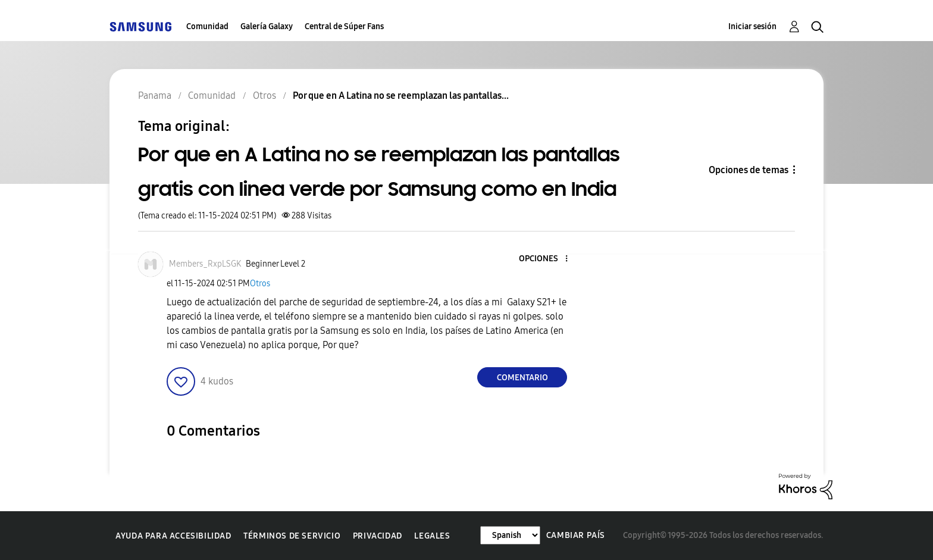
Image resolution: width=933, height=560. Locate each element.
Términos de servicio (292, 536)
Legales (432, 536)
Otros (260, 284)
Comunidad (207, 26)
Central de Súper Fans (344, 26)
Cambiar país (576, 535)
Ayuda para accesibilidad (173, 536)
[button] (547, 259)
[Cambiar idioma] (510, 535)
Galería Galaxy (267, 26)
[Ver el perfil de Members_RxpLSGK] (205, 264)
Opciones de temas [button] (749, 170)
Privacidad (378, 536)
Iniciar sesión (752, 26)
